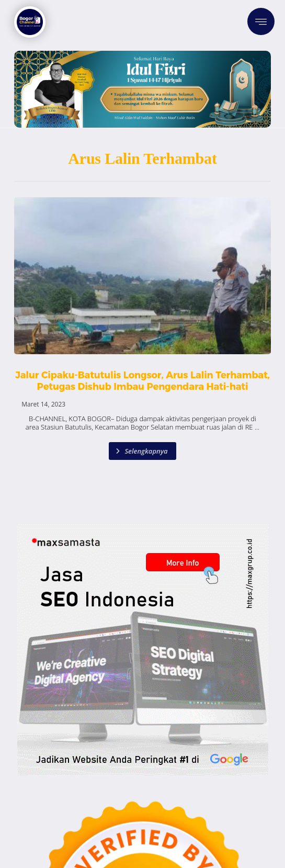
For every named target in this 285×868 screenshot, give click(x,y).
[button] (261, 21)
